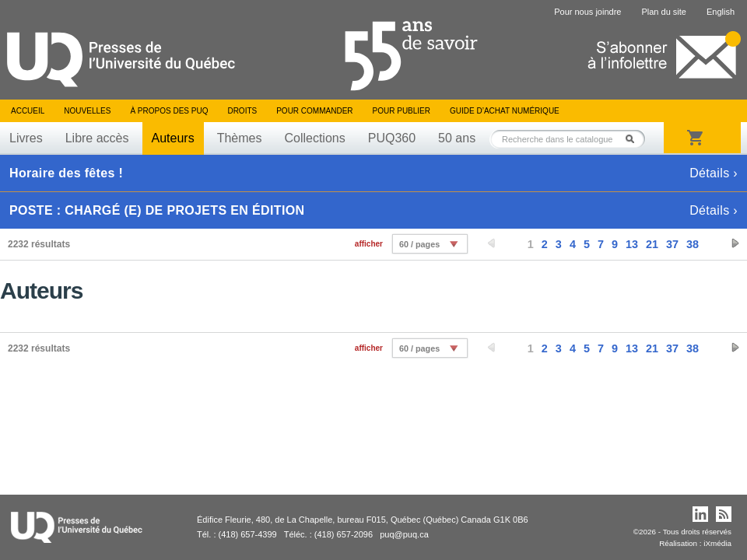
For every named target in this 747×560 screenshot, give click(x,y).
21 (652, 244)
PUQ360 (392, 138)
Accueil (28, 111)
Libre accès (97, 138)
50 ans (457, 138)
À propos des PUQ (169, 111)
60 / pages (419, 244)
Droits (242, 111)
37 (672, 244)
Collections (314, 138)
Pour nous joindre (587, 12)
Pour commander (314, 111)
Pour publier (402, 111)
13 (632, 244)
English (721, 12)
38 (693, 244)
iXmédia (717, 543)
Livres (26, 138)
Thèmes (240, 138)
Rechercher (634, 139)
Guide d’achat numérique (505, 111)
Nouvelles (87, 111)
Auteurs (173, 138)
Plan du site (663, 12)
